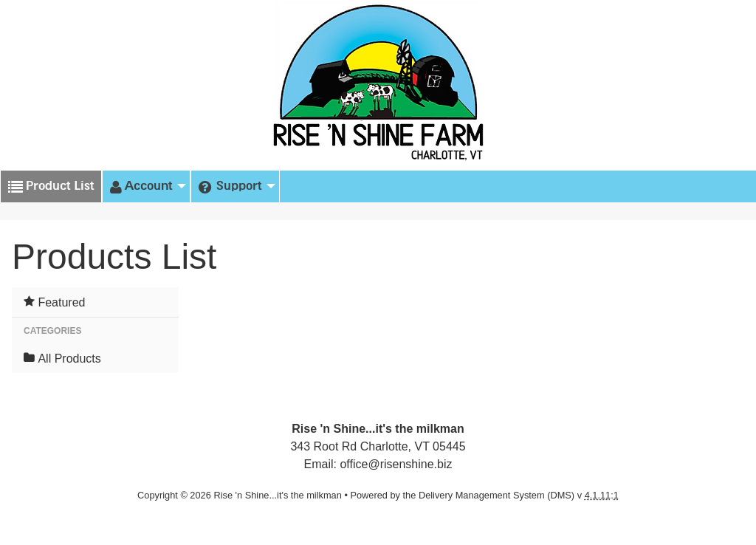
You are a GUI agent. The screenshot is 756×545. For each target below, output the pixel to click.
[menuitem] (146, 186)
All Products (62, 358)
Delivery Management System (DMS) (496, 495)
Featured (54, 302)
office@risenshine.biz (396, 464)
